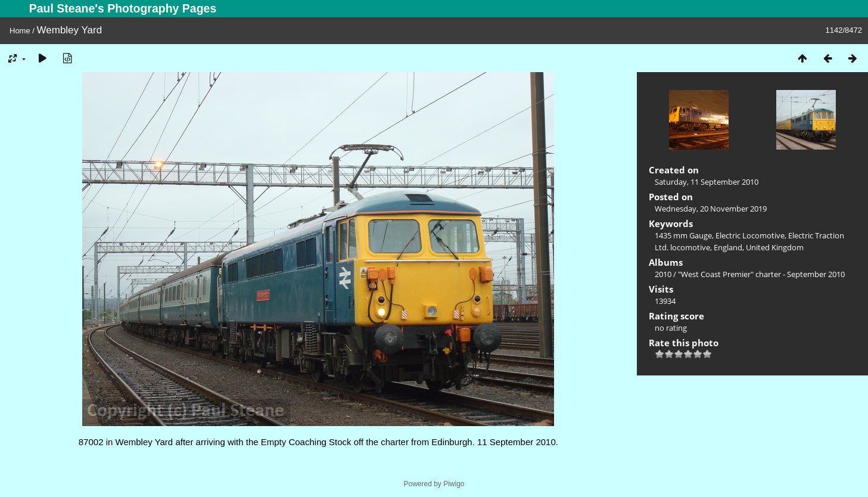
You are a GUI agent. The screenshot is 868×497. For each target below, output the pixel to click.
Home (20, 31)
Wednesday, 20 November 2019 (711, 209)
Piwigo (454, 484)
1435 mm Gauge (683, 235)
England (728, 247)
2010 (663, 274)
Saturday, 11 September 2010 (707, 182)
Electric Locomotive (750, 235)
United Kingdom (775, 247)
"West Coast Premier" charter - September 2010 (761, 274)
